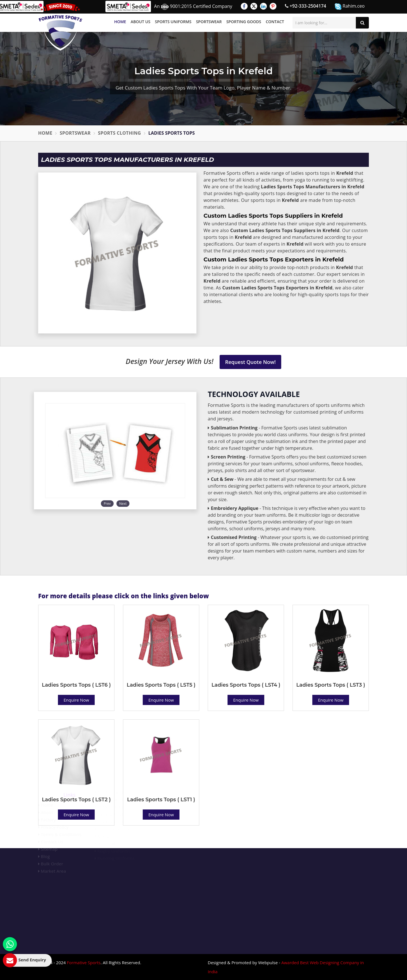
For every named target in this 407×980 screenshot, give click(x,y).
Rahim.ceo (350, 6)
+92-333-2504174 (306, 6)
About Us (140, 22)
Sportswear (209, 22)
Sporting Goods (244, 22)
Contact (275, 22)
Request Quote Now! (251, 362)
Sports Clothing (120, 133)
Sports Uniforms (173, 22)
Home (120, 22)
